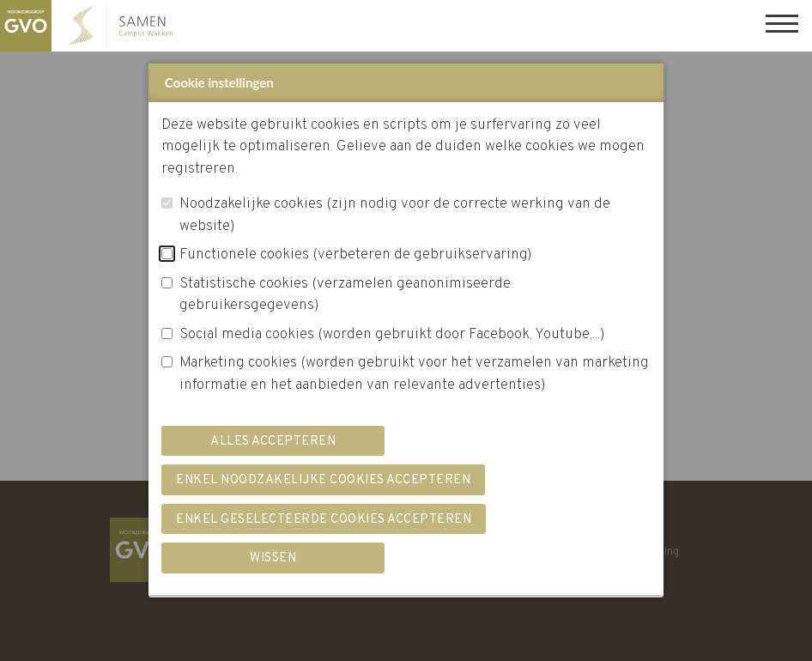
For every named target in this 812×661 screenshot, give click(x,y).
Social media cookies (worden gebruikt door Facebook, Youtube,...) (392, 335)
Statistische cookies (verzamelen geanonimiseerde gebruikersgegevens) (345, 295)
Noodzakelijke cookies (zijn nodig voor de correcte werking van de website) (395, 215)
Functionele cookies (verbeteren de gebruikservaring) (356, 255)
